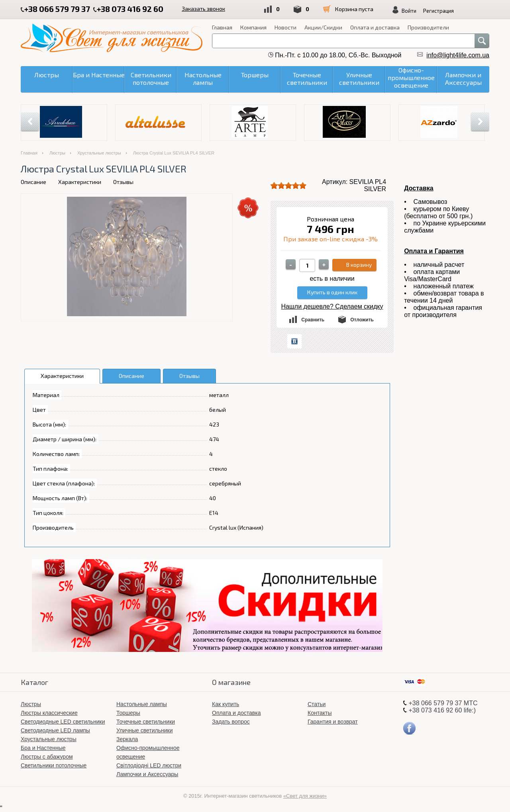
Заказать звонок (203, 9)
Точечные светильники (146, 722)
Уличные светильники (145, 730)
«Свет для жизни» (305, 796)
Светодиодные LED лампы (55, 730)
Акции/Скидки (323, 27)
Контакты (320, 713)
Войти (409, 11)
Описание (33, 182)
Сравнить (313, 320)
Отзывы (123, 182)
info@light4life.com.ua (458, 55)
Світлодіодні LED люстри (149, 765)
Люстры (57, 153)
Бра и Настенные (43, 748)
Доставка (419, 188)
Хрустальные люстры (99, 153)
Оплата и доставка (375, 27)
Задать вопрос (231, 722)
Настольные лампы (142, 704)
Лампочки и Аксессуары (147, 774)
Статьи (317, 704)
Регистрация (438, 11)
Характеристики (80, 182)
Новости (285, 27)
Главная (222, 27)
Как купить (226, 704)
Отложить (362, 320)
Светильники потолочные (54, 765)
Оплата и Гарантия (434, 251)
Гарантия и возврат (333, 722)
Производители (428, 27)
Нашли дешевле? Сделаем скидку (332, 306)
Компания (253, 27)
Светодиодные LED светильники (63, 722)
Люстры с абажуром (47, 757)
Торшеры (128, 713)
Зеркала (127, 739)
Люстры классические (49, 713)
